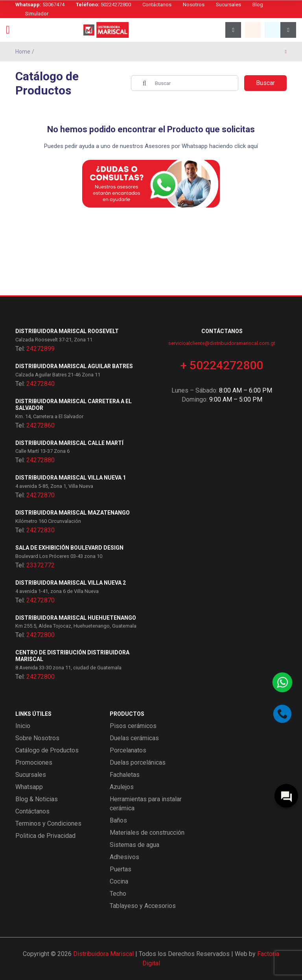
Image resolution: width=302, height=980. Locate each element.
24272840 (41, 384)
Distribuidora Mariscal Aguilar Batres (74, 366)
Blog (258, 5)
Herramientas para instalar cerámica (146, 804)
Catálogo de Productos (47, 750)
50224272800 (103, 5)
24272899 (41, 349)
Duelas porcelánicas (138, 762)
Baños (118, 820)
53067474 (40, 5)
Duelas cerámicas (134, 738)
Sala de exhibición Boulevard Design (69, 548)
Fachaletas (125, 775)
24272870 (41, 495)
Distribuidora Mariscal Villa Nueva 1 (71, 478)
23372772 (41, 565)
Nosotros (194, 5)
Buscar (265, 83)
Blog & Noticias (37, 799)
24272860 (41, 425)
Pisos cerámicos (133, 726)
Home (23, 52)
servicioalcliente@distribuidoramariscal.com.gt (222, 343)
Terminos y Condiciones (48, 823)
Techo (118, 894)
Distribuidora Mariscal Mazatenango (73, 513)
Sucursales (228, 5)
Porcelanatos (128, 750)
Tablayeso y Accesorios (143, 906)
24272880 (41, 460)
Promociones (34, 762)
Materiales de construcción (147, 833)
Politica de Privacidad (45, 836)
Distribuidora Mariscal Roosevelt (67, 331)
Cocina (119, 881)
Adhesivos (124, 857)
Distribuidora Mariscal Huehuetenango (76, 618)
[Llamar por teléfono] (282, 714)
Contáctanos (157, 5)
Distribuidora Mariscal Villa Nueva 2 (71, 583)
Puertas (121, 869)
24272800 (41, 635)
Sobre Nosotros (37, 738)
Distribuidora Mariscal (103, 954)
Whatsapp (29, 787)
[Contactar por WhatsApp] (282, 682)
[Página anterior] (286, 52)
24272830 (41, 530)
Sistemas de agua (134, 845)
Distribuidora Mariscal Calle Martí (69, 443)
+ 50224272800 (222, 365)
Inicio (23, 726)
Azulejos (122, 787)
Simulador (37, 14)
